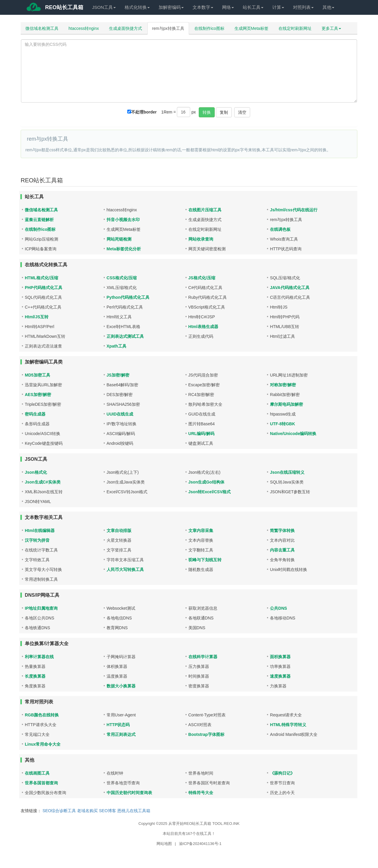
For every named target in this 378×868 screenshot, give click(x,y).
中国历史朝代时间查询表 (129, 793)
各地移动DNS (283, 618)
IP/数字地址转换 (122, 424)
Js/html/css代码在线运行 (294, 210)
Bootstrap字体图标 (206, 734)
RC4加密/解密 (201, 395)
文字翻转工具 (201, 550)
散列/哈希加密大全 (206, 404)
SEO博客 (107, 811)
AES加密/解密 (38, 395)
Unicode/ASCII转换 (43, 434)
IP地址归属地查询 (41, 608)
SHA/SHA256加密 (123, 404)
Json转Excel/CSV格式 (210, 492)
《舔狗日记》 (282, 773)
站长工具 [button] (253, 7)
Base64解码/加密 (122, 385)
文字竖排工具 (119, 550)
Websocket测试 (121, 608)
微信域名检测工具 (42, 28)
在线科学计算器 (203, 657)
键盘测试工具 (201, 443)
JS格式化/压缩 (202, 278)
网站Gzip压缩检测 (41, 239)
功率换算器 (280, 666)
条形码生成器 (37, 424)
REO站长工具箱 (54, 9)
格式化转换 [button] (137, 7)
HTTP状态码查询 (286, 249)
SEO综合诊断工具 (59, 811)
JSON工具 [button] (104, 7)
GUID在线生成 (202, 414)
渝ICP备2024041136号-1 (200, 844)
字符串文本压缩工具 (125, 560)
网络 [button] (228, 7)
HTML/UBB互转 (285, 327)
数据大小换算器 (121, 686)
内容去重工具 (282, 550)
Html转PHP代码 (285, 317)
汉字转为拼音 (37, 540)
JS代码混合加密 (203, 375)
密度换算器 (199, 686)
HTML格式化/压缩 (41, 278)
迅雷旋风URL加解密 (43, 385)
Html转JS (279, 307)
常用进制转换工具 (41, 579)
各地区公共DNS (40, 618)
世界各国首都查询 (41, 783)
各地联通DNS (201, 618)
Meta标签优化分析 (124, 249)
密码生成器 (35, 414)
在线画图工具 (37, 773)
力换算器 (278, 686)
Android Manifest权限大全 (294, 734)
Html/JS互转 (37, 317)
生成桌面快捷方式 (126, 28)
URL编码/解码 (202, 434)
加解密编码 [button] (171, 7)
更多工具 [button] (331, 28)
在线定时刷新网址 (295, 28)
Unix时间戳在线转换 (289, 570)
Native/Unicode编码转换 (293, 434)
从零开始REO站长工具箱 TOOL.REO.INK (204, 824)
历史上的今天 (282, 793)
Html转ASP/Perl (40, 327)
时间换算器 (199, 676)
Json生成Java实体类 (126, 482)
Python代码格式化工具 (128, 297)
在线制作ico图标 (209, 28)
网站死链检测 (119, 239)
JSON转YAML (38, 502)
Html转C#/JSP (202, 317)
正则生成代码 (201, 336)
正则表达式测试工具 (125, 336)
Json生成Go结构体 (206, 482)
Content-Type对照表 (207, 715)
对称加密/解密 (283, 385)
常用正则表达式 (121, 734)
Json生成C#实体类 (43, 482)
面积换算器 (280, 657)
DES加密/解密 (120, 395)
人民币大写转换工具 (125, 570)
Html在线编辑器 (40, 530)
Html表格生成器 (203, 327)
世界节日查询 (282, 783)
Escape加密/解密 (204, 385)
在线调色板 (280, 229)
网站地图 (164, 844)
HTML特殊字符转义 (288, 725)
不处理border (144, 112)
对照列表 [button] (303, 7)
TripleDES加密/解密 (43, 404)
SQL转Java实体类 (287, 482)
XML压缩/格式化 (122, 288)
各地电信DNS (119, 618)
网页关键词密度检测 (207, 249)
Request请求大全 (286, 715)
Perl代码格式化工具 (125, 307)
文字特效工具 (37, 560)
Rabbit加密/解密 (285, 395)
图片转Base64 (202, 424)
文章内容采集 (201, 530)
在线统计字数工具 (41, 550)
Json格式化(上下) (123, 472)
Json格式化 (36, 472)
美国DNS (197, 628)
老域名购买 (87, 811)
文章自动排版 (119, 530)
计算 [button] (278, 7)
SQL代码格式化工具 (43, 297)
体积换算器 (117, 666)
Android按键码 (120, 443)
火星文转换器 (119, 540)
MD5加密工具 (38, 375)
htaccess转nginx (84, 28)
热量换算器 (35, 666)
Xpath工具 (117, 346)
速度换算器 (280, 676)
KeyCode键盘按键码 (44, 443)
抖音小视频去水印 (123, 220)
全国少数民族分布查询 (45, 793)
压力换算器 (199, 666)
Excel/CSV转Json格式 (127, 492)
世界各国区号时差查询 (209, 783)
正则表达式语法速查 (43, 346)
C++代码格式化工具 (43, 307)
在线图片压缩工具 (205, 210)
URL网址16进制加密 (289, 375)
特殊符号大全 (201, 793)
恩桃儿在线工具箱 (134, 811)
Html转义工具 (119, 317)
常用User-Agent (121, 715)
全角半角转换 (282, 560)
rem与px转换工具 (168, 28)
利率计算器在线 (39, 657)
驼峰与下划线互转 (205, 560)
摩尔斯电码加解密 (286, 404)
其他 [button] (328, 7)
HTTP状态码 (118, 725)
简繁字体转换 (282, 530)
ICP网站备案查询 (41, 249)
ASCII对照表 (200, 725)
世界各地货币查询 (123, 783)
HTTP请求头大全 (41, 725)
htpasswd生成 (283, 414)
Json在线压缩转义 (287, 472)
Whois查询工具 (284, 239)
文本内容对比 (282, 540)
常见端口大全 (37, 734)
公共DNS (278, 608)
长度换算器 (35, 676)
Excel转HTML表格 (123, 327)
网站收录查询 (201, 239)
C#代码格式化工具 (206, 288)
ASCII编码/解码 (121, 434)
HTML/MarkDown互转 (45, 336)
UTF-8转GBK (282, 424)
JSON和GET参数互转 (290, 492)
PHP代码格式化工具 (44, 288)
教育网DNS (117, 628)
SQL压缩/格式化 (285, 278)
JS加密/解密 (118, 375)
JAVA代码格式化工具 (290, 288)
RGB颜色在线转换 (42, 715)
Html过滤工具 (282, 336)
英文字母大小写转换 (43, 570)
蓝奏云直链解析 (39, 220)
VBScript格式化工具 (207, 307)
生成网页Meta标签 (251, 28)
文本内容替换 (201, 540)
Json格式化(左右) (205, 472)
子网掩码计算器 (121, 657)
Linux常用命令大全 (43, 744)
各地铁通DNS (38, 628)
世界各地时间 (201, 773)
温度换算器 (117, 676)
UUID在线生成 (120, 414)
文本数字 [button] (203, 7)
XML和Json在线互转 (44, 492)
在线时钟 (115, 773)
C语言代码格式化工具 (290, 297)
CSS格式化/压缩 (122, 278)
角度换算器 (35, 686)
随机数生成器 (201, 570)
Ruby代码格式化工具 (208, 297)
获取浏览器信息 (203, 608)
